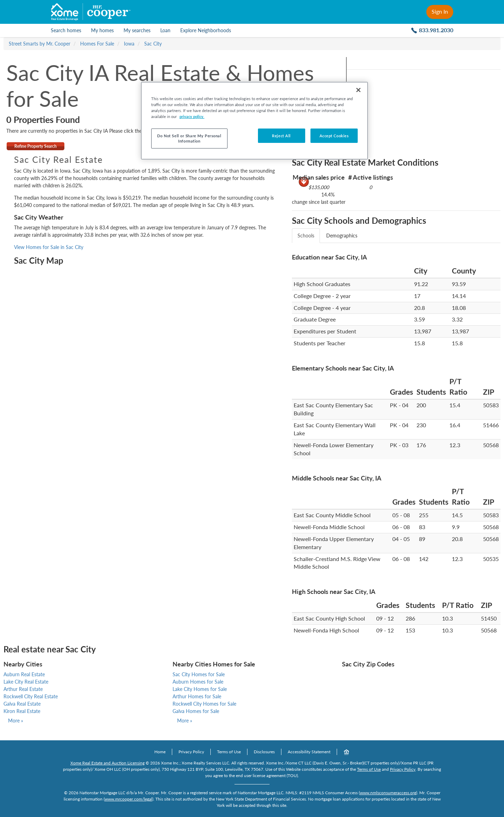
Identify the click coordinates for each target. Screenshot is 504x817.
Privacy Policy (191, 752)
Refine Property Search (36, 146)
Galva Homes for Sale (196, 711)
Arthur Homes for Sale (197, 696)
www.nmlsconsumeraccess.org (388, 793)
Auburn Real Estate (24, 674)
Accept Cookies (334, 136)
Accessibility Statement (309, 752)
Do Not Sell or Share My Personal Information (189, 139)
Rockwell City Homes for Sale (204, 704)
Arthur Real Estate (23, 689)
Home (160, 752)
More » (16, 721)
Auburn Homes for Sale (198, 682)
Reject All (281, 136)
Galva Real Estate (22, 704)
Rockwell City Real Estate (31, 696)
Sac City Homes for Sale (199, 674)
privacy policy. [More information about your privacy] (192, 116)
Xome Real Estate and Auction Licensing (107, 763)
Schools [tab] (306, 236)
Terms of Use (229, 752)
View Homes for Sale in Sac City (49, 247)
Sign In (440, 11)
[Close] (358, 90)
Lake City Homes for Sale (200, 689)
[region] (254, 121)
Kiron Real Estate (22, 711)
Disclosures (264, 752)
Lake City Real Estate (26, 682)
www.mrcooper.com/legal (128, 799)
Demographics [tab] (342, 236)
